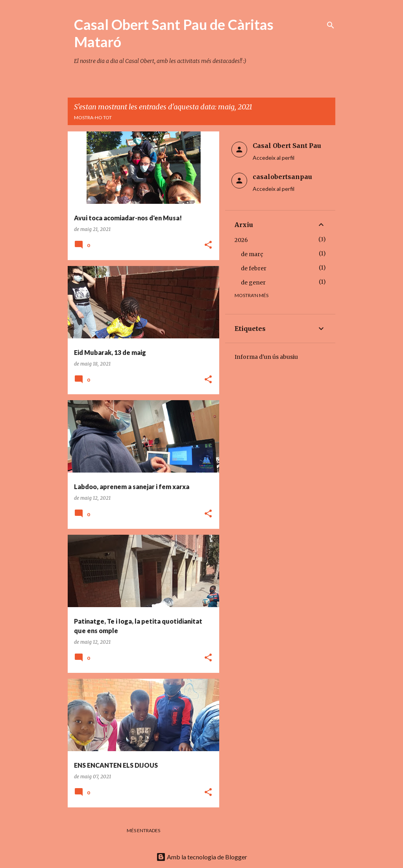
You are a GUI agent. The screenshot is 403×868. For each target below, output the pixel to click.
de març (252, 254)
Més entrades (143, 830)
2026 (241, 240)
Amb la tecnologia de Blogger (202, 857)
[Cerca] (331, 25)
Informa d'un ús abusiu (266, 357)
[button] (208, 245)
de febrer (254, 268)
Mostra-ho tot (93, 117)
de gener (253, 283)
